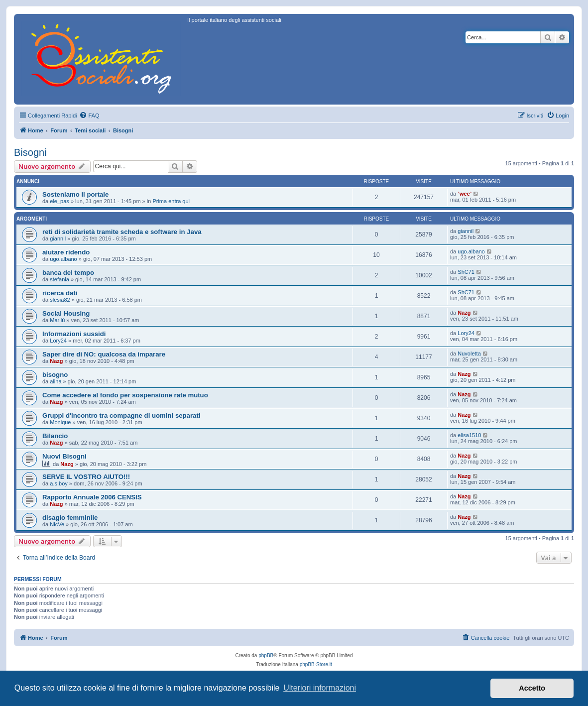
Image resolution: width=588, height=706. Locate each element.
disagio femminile (70, 518)
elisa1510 (469, 435)
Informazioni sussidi (74, 334)
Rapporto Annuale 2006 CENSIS (92, 497)
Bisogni (30, 152)
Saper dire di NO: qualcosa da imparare (104, 354)
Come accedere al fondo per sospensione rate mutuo (125, 395)
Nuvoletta (469, 353)
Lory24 (58, 341)
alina (56, 381)
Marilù (57, 320)
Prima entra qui (171, 201)
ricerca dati (60, 293)
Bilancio (55, 436)
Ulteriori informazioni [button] (320, 688)
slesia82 (60, 300)
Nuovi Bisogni (64, 456)
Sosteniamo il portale (75, 194)
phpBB (266, 655)
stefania (59, 279)
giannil (58, 238)
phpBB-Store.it (316, 664)
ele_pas (59, 201)
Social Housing (66, 313)
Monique (60, 422)
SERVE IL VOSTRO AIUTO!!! (86, 477)
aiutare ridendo (66, 252)
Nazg (464, 313)
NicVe (57, 524)
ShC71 (466, 272)
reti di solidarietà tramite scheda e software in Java (122, 232)
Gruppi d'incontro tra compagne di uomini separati (121, 415)
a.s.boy (59, 483)
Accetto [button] (532, 688)
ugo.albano (63, 259)
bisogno (55, 375)
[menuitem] (89, 116)
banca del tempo (68, 273)
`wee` (465, 194)
